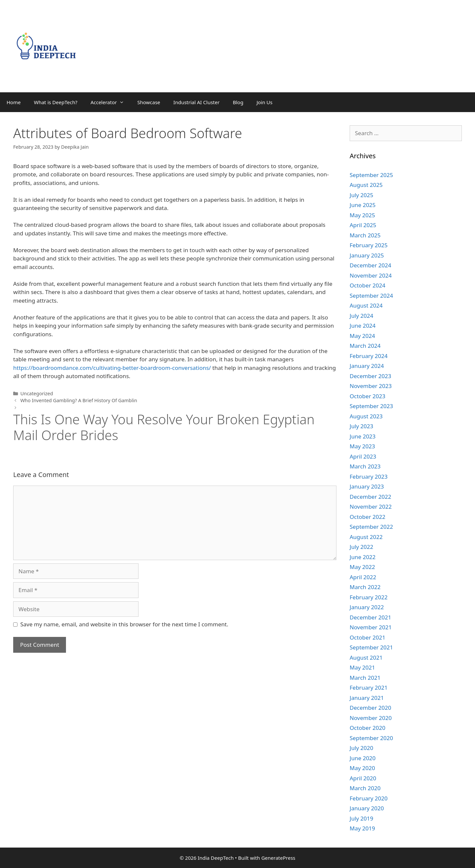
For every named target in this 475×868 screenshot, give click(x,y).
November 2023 (371, 386)
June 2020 (363, 758)
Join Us (265, 102)
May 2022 (362, 567)
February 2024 (369, 356)
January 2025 (367, 255)
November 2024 (371, 275)
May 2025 (362, 215)
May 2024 (362, 336)
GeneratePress (278, 858)
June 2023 (363, 436)
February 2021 (369, 688)
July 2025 (362, 195)
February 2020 (369, 798)
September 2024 (371, 296)
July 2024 (362, 316)
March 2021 (365, 678)
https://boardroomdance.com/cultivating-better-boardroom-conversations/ (112, 368)
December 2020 (370, 708)
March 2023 (365, 466)
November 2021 (371, 627)
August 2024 (366, 305)
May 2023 (362, 446)
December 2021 (370, 617)
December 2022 (370, 497)
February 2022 (369, 597)
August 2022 (366, 537)
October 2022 (367, 517)
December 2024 (370, 265)
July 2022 (362, 547)
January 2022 (367, 607)
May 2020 (362, 768)
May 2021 (362, 667)
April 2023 (363, 456)
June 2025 (363, 205)
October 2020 (367, 728)
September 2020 (371, 738)
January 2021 (367, 698)
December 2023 (370, 376)
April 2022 (363, 577)
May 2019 (362, 828)
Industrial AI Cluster (197, 102)
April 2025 (363, 225)
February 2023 (369, 477)
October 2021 (367, 637)
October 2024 (367, 285)
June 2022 (363, 557)
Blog (238, 102)
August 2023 (366, 416)
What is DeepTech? (56, 102)
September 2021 (371, 647)
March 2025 (365, 235)
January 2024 (367, 366)
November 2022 (371, 507)
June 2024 (363, 326)
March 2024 (365, 346)
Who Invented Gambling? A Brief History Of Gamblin (79, 400)
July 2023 (362, 426)
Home (14, 102)
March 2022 (365, 587)
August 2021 (366, 658)
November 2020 (371, 718)
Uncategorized (37, 393)
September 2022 (371, 527)
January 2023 (367, 486)
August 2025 (366, 185)
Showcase (149, 102)
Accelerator (111, 102)
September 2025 (371, 175)
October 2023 (367, 396)
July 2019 (362, 818)
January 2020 (367, 808)
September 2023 (371, 406)
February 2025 (369, 245)
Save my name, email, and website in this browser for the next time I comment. (124, 624)
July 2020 (362, 748)
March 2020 (365, 788)
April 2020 (363, 778)
